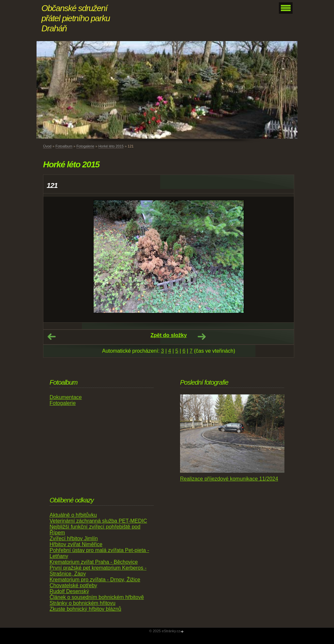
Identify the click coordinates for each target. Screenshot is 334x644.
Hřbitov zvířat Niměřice (76, 544)
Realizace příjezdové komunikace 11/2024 (229, 479)
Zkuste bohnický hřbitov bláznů (85, 609)
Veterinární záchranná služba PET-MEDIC (98, 521)
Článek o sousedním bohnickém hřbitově (97, 597)
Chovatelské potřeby (73, 585)
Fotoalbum (64, 146)
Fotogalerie (85, 146)
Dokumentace (66, 397)
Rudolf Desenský (69, 591)
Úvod (47, 146)
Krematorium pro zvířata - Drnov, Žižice (95, 580)
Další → (202, 337)
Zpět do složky (168, 335)
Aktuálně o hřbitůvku (73, 515)
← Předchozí (52, 337)
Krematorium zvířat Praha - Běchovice (94, 562)
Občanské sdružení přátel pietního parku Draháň (76, 18)
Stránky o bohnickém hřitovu (83, 603)
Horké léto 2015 (111, 146)
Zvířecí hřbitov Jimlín (74, 538)
